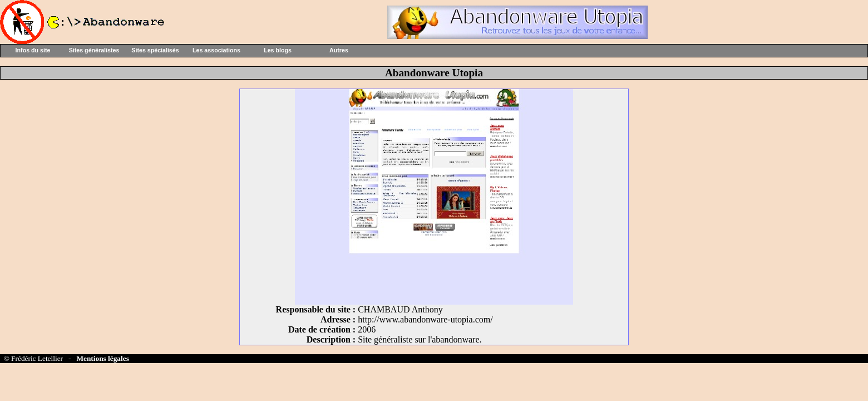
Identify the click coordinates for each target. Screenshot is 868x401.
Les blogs (278, 50)
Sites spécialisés (155, 50)
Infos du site (33, 50)
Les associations (216, 50)
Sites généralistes (94, 50)
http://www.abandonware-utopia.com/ (425, 319)
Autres (339, 50)
